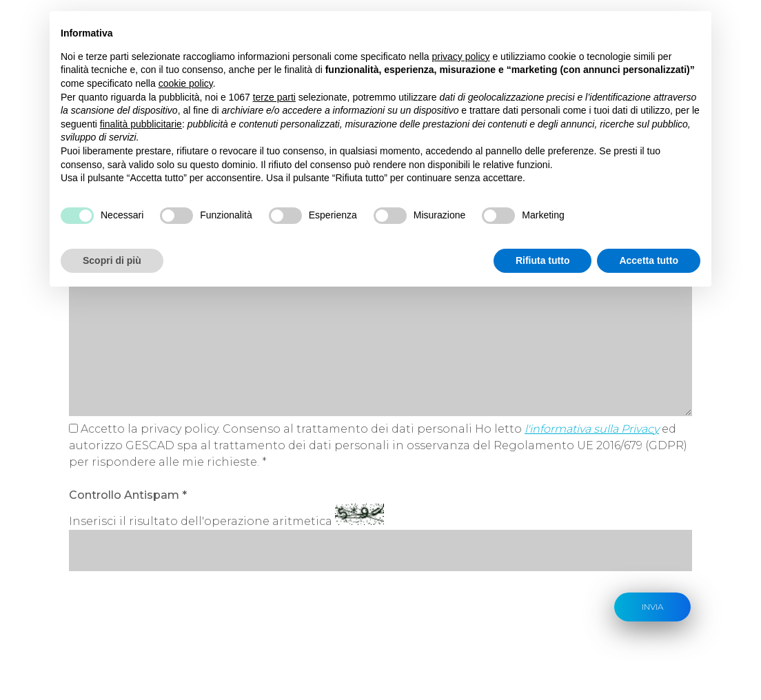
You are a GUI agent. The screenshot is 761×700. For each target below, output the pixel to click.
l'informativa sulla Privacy (592, 429)
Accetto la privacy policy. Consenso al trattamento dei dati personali (276, 429)
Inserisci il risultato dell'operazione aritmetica (201, 521)
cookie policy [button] (186, 83)
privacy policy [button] (461, 56)
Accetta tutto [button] (649, 260)
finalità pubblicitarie (141, 124)
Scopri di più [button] (112, 260)
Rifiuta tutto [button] (543, 260)
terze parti (274, 97)
